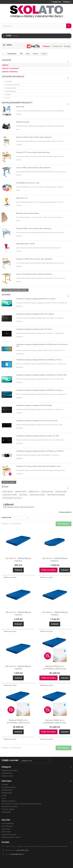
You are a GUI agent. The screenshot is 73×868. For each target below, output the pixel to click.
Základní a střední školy (10, 770)
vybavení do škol (61, 492)
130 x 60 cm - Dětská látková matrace (18, 613)
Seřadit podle (6, 517)
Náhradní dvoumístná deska (27, 213)
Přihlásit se (67, 2)
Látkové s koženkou (10, 72)
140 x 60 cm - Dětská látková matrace (55, 613)
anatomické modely (10, 495)
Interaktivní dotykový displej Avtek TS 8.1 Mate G (35, 314)
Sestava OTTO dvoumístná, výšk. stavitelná (33, 152)
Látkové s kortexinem (10, 68)
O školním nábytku (8, 809)
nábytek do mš (34, 492)
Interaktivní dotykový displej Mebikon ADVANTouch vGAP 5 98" (41, 375)
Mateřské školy (7, 773)
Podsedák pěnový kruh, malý (28, 183)
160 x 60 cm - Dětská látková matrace (18, 667)
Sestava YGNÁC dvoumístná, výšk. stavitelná (34, 228)
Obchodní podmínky (12, 85)
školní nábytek (8, 492)
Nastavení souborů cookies (11, 837)
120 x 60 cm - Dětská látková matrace (18, 560)
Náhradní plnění (11, 91)
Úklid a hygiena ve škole (41, 816)
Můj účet (6, 820)
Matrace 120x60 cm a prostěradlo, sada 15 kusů (55, 667)
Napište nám (57, 2)
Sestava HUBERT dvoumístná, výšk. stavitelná (34, 259)
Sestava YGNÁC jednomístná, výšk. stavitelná (34, 137)
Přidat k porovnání (10, 577)
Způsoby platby (11, 88)
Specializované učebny (10, 806)
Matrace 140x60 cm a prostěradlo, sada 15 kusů (55, 721)
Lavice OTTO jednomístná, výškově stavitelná (34, 274)
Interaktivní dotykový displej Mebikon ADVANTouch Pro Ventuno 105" (42, 345)
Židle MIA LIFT (22, 198)
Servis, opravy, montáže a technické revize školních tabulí (21, 804)
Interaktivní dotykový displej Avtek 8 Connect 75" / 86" (38, 436)
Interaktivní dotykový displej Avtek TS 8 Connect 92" (37, 421)
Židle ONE (20, 107)
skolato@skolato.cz (17, 854)
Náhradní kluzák (23, 122)
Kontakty (8, 81)
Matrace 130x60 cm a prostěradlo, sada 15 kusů (18, 721)
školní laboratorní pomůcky (12, 498)
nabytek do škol (21, 492)
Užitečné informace (13, 77)
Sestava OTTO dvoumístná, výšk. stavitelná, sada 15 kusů (38, 466)
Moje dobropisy (7, 826)
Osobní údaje (6, 832)
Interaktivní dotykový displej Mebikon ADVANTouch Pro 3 (39, 360)
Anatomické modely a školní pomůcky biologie (16, 816)
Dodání (8, 94)
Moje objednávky (8, 823)
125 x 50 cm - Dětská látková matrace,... (55, 560)
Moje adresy (6, 829)
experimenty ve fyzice (37, 495)
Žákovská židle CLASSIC (26, 244)
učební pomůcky (47, 492)
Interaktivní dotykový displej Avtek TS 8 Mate (34, 405)
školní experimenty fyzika (56, 495)
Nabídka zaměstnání (9, 801)
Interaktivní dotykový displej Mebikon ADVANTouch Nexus (39, 390)
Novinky (6, 295)
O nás (7, 98)
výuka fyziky (23, 495)
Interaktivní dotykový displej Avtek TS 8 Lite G (34, 329)
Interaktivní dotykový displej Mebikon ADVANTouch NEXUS (40, 451)
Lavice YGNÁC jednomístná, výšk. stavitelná (33, 168)
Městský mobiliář (7, 776)
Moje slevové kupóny (9, 834)
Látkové (5, 65)
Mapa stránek (6, 812)
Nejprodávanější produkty (17, 103)
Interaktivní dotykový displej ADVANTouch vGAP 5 (36, 299)
